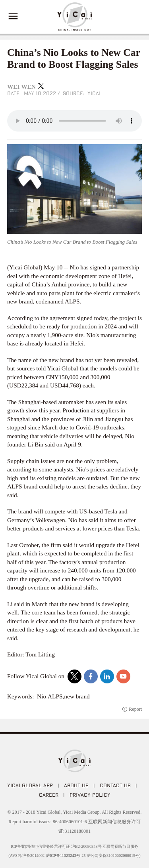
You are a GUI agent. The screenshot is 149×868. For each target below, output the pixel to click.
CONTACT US (115, 785)
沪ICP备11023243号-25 (66, 856)
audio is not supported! (74, 121)
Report (135, 709)
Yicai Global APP (30, 785)
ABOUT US (76, 785)
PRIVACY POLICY (90, 795)
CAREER (49, 795)
